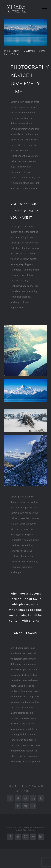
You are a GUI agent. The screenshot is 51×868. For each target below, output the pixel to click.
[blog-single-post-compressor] (26, 32)
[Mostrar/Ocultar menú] (44, 9)
